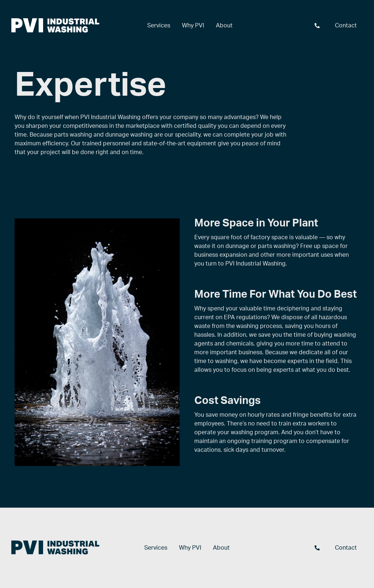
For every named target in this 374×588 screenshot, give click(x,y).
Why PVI (193, 26)
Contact (346, 26)
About (224, 26)
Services (159, 26)
